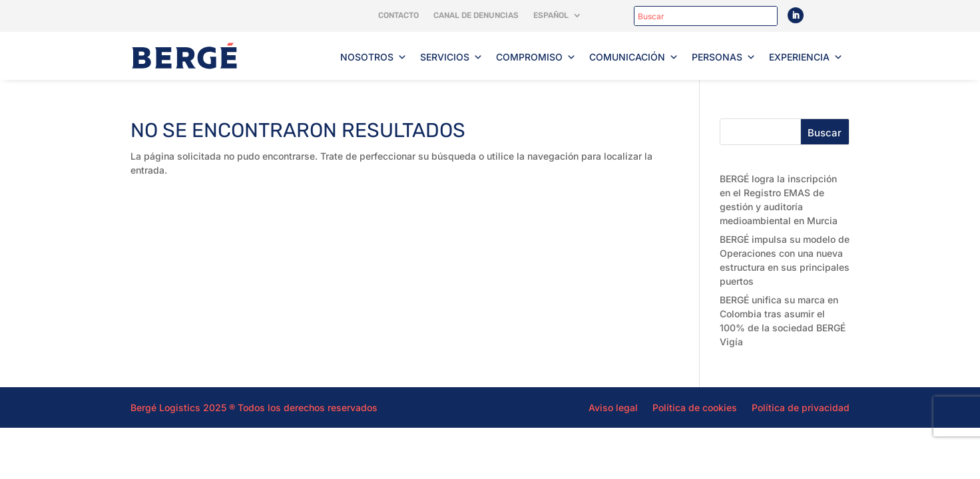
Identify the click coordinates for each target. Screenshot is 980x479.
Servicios (451, 57)
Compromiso (536, 57)
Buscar (825, 133)
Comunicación (634, 57)
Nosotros (373, 57)
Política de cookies (695, 407)
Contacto (398, 15)
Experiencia (806, 57)
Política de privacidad (801, 407)
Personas (724, 57)
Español (551, 15)
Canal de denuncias (476, 15)
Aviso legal (613, 407)
